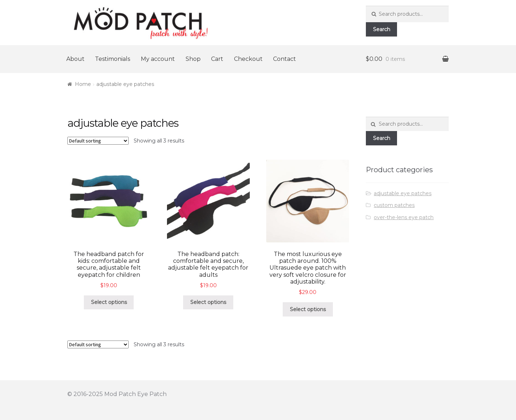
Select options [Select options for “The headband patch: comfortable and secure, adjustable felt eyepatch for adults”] (208, 302)
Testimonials (113, 59)
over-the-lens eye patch (404, 217)
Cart (217, 59)
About (75, 59)
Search (382, 29)
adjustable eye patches (403, 193)
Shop (193, 59)
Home (83, 84)
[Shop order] (98, 141)
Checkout (248, 59)
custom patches (394, 205)
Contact (285, 59)
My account (158, 59)
